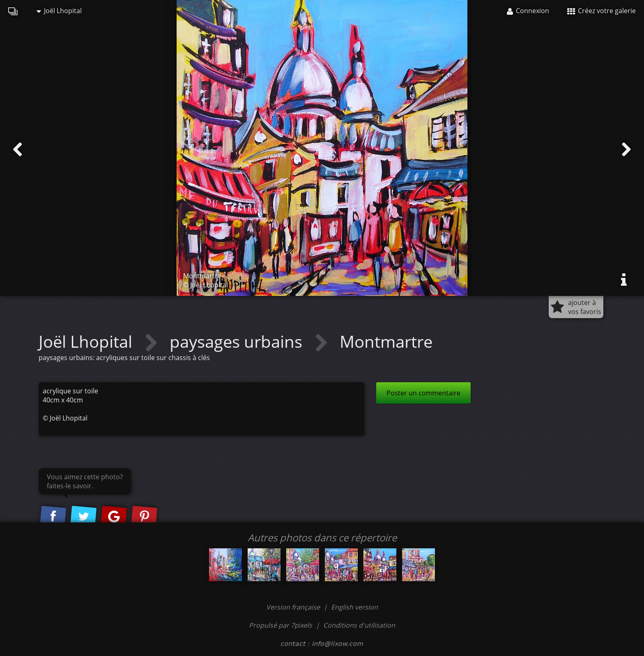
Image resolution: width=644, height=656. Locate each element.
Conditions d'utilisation (359, 625)
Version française (294, 607)
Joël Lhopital (59, 11)
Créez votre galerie (601, 11)
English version (354, 607)
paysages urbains (238, 341)
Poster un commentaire (423, 393)
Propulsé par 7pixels (281, 625)
